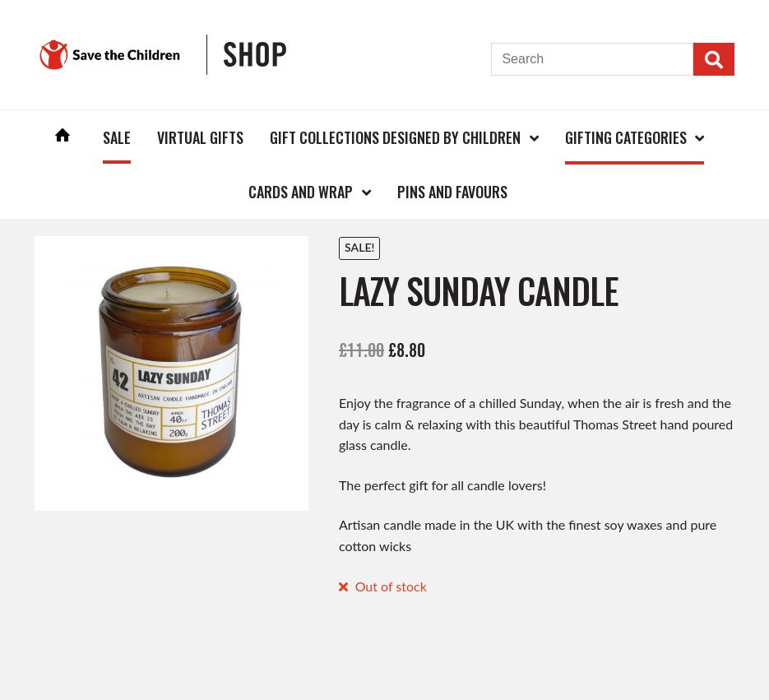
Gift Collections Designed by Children (395, 137)
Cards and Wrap (301, 192)
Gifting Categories (626, 137)
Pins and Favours (452, 192)
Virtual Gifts (200, 137)
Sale (117, 137)
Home (63, 137)
